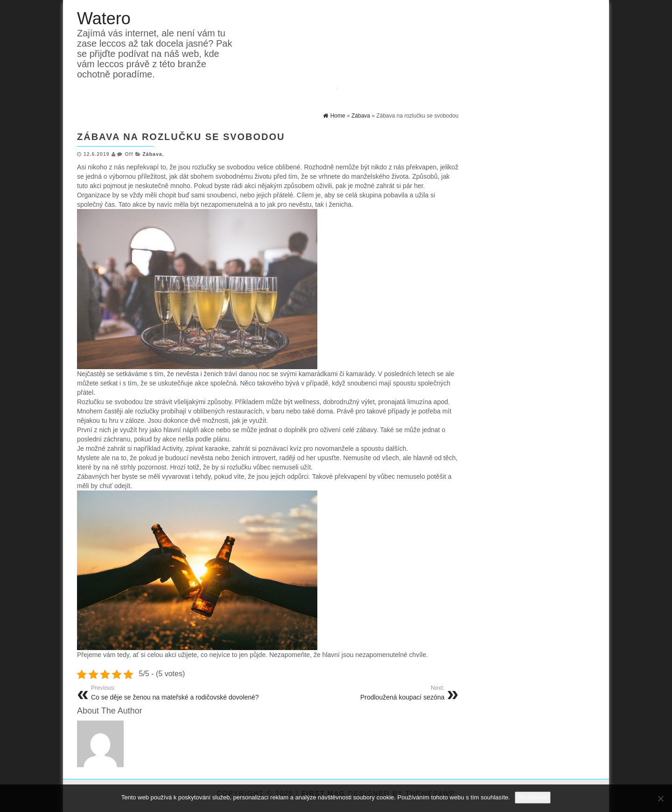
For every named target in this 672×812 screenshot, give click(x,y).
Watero (104, 18)
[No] (660, 798)
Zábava (152, 154)
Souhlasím (533, 797)
